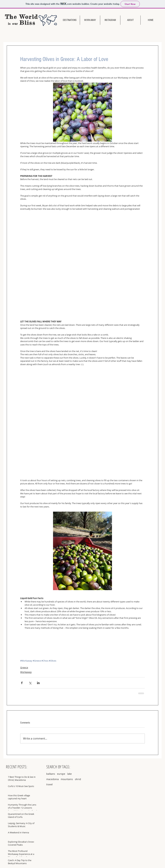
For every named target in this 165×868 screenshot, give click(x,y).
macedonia (53, 779)
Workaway (26, 672)
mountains (67, 779)
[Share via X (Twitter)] (30, 683)
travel (49, 784)
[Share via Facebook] (22, 683)
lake (69, 774)
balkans (51, 774)
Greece (24, 668)
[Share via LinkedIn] (38, 683)
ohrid (78, 779)
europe (61, 774)
